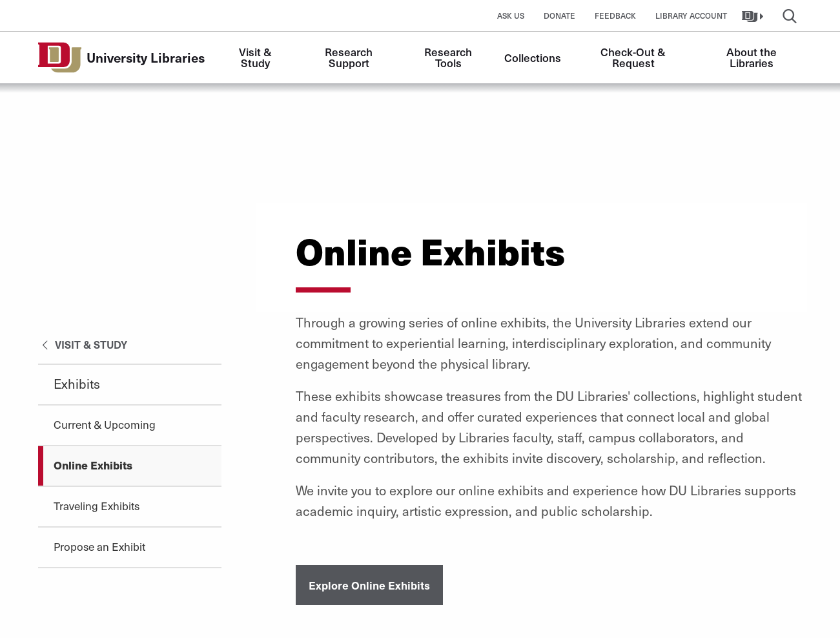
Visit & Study (257, 57)
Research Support (350, 57)
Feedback (615, 15)
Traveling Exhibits (97, 506)
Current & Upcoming (105, 424)
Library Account (691, 15)
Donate (559, 15)
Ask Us (511, 15)
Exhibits (77, 384)
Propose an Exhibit (99, 546)
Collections (533, 57)
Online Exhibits (93, 465)
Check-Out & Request (634, 57)
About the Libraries (753, 57)
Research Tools (449, 57)
